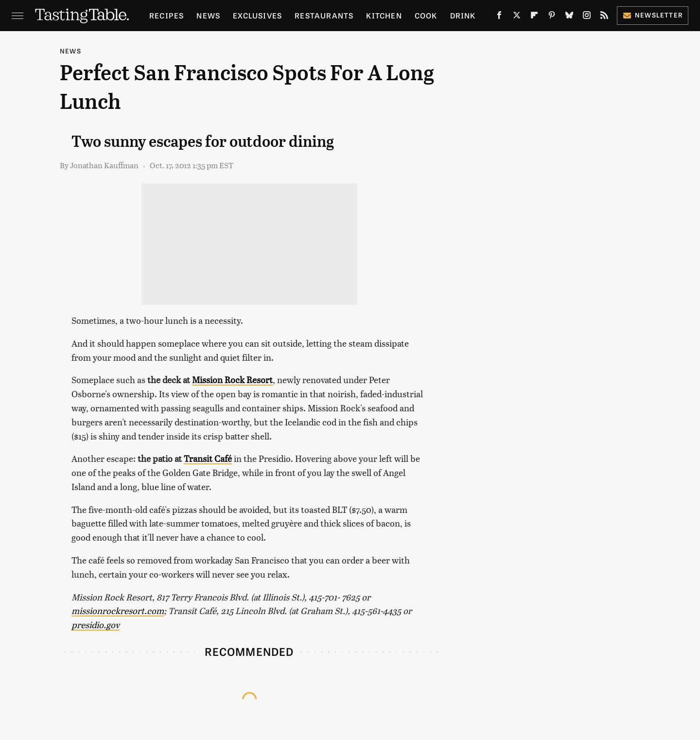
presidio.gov (96, 625)
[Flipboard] (534, 17)
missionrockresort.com (118, 610)
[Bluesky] (569, 17)
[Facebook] (499, 17)
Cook (426, 15)
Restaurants (324, 15)
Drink (463, 15)
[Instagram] (587, 17)
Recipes (166, 15)
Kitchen (384, 15)
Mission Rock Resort (232, 379)
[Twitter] (517, 17)
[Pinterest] (552, 17)
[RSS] (604, 17)
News (208, 15)
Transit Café (208, 458)
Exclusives (257, 15)
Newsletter (653, 15)
